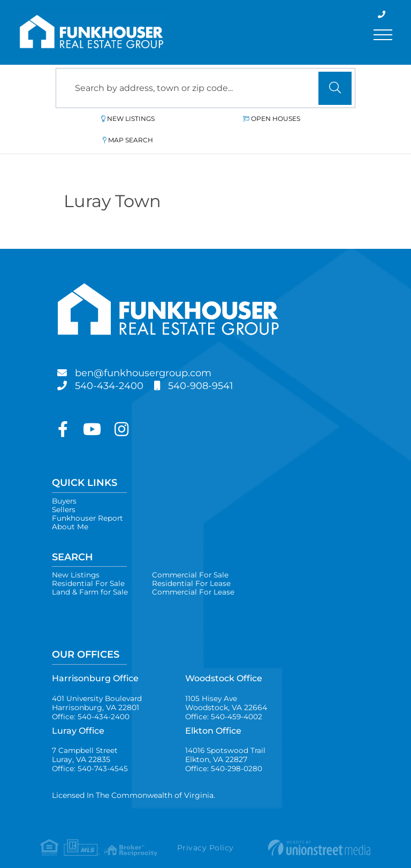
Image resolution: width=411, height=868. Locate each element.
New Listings (108, 119)
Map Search (308, 119)
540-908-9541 (212, 364)
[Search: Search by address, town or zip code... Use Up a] (205, 88)
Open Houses (209, 119)
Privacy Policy (205, 838)
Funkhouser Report (88, 499)
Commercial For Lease (196, 577)
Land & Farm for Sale (91, 577)
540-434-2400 (113, 364)
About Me (70, 509)
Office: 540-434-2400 (91, 704)
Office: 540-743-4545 (90, 758)
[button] (335, 88)
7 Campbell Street (86, 744)
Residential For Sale (89, 568)
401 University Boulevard (98, 690)
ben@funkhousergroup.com (153, 352)
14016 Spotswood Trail (226, 744)
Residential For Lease (194, 568)
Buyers (65, 480)
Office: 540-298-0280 (224, 758)
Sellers (64, 490)
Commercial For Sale (194, 558)
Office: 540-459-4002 (224, 704)
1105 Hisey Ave (226, 690)
